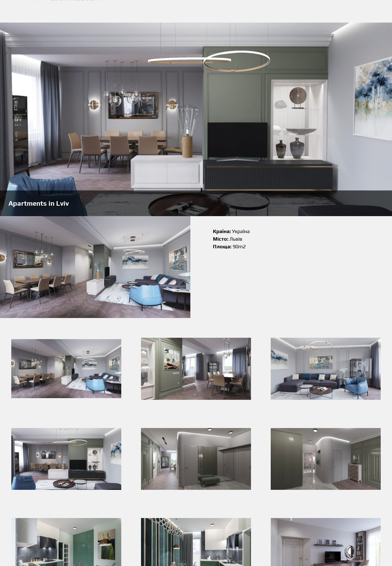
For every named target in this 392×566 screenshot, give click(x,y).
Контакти (274, 11)
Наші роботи (213, 11)
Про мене (245, 11)
